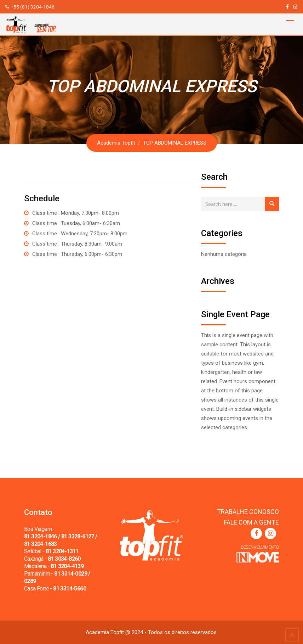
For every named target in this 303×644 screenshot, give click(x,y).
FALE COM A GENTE (251, 522)
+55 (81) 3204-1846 (33, 7)
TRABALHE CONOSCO (248, 512)
